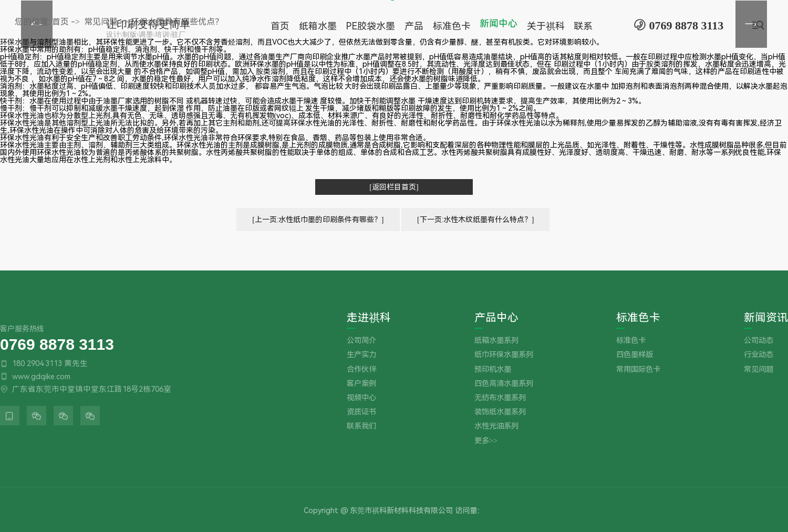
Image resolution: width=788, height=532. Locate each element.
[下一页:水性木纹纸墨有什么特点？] (475, 220)
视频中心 (361, 398)
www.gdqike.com (41, 377)
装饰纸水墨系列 (500, 412)
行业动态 (759, 355)
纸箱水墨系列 (496, 341)
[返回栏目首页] (394, 187)
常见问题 (759, 369)
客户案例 (361, 384)
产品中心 (496, 318)
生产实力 (361, 355)
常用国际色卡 (638, 369)
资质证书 (361, 412)
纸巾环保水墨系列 (504, 355)
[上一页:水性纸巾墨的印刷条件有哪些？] (318, 220)
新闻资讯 (766, 318)
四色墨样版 (635, 355)
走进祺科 (369, 318)
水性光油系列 (496, 426)
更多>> (486, 441)
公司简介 (361, 341)
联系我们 (361, 426)
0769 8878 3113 (57, 344)
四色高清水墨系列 (504, 384)
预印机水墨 (493, 369)
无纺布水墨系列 (500, 398)
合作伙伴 (361, 369)
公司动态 (759, 341)
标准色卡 (638, 318)
